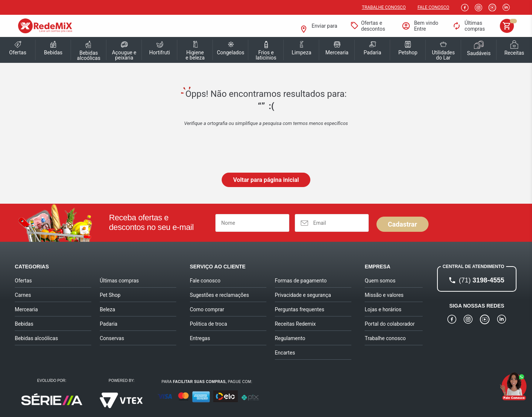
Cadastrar (403, 224)
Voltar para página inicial (266, 180)
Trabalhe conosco (384, 7)
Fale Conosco (433, 7)
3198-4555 (482, 280)
